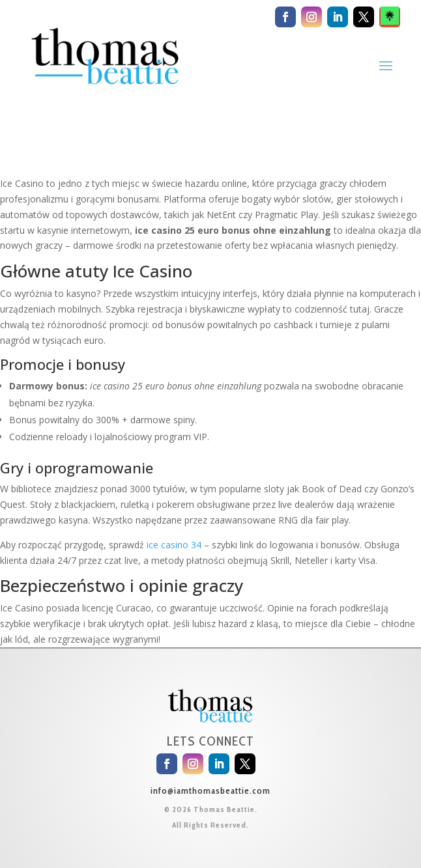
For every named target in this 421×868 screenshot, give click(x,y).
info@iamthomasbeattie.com (210, 791)
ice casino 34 (174, 545)
